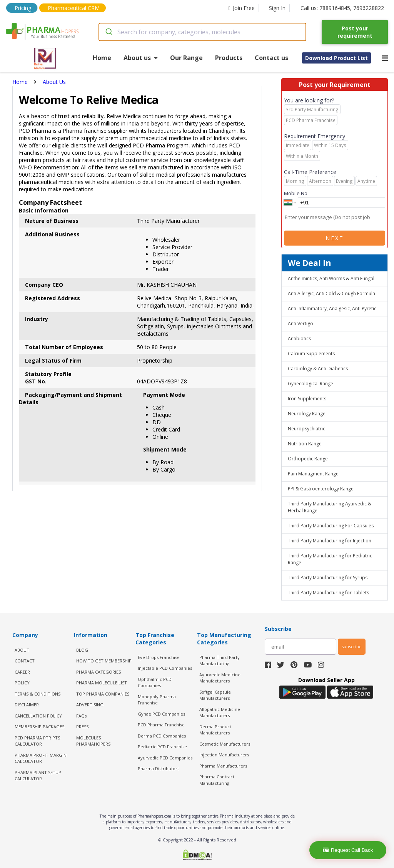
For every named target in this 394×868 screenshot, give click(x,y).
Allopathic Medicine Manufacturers (220, 712)
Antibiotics (299, 339)
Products (229, 58)
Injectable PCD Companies (165, 668)
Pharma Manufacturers (223, 766)
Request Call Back (348, 850)
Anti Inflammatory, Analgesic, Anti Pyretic (332, 309)
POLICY (22, 683)
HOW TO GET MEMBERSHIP (104, 661)
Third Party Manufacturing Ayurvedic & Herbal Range (330, 507)
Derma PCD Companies (162, 736)
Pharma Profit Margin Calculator (41, 758)
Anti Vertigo (301, 324)
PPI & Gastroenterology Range (321, 489)
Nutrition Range (305, 444)
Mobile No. (296, 193)
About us (141, 58)
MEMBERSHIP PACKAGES (39, 727)
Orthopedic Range (308, 459)
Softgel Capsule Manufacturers (215, 695)
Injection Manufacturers (224, 755)
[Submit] (108, 32)
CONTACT (25, 661)
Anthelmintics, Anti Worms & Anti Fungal (331, 278)
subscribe (352, 646)
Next (335, 238)
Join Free (242, 8)
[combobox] (203, 32)
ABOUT (22, 650)
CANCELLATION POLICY (38, 716)
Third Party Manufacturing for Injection (330, 541)
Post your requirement (355, 32)
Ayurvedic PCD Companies (165, 758)
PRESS (82, 727)
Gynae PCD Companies (161, 714)
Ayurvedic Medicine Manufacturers (220, 678)
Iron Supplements (307, 399)
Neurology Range (307, 414)
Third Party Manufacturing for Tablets (328, 593)
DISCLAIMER (27, 705)
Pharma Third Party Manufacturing (220, 661)
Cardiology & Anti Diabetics (318, 369)
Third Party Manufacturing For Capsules (331, 526)
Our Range (186, 58)
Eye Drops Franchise (159, 657)
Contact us (271, 58)
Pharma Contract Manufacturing (217, 780)
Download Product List (336, 58)
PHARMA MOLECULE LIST (102, 683)
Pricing (23, 8)
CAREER (22, 672)
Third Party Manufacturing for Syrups (328, 578)
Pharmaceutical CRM (74, 8)
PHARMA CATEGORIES (98, 672)
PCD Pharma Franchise (161, 725)
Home (102, 58)
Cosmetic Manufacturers (225, 744)
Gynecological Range (311, 384)
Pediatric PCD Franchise (162, 747)
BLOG (82, 650)
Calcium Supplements (311, 354)
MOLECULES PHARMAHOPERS (93, 741)
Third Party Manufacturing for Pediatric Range (330, 559)
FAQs (81, 716)
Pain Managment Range (313, 474)
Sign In (277, 8)
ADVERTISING (90, 705)
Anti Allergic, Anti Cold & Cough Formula (331, 294)
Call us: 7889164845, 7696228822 (342, 8)
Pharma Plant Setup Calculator (38, 776)
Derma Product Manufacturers (215, 730)
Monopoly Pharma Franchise (157, 700)
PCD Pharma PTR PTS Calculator (37, 741)
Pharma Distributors (159, 768)
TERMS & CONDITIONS (38, 694)
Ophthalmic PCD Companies (155, 682)
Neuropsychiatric (306, 429)
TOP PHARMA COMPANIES (103, 694)
